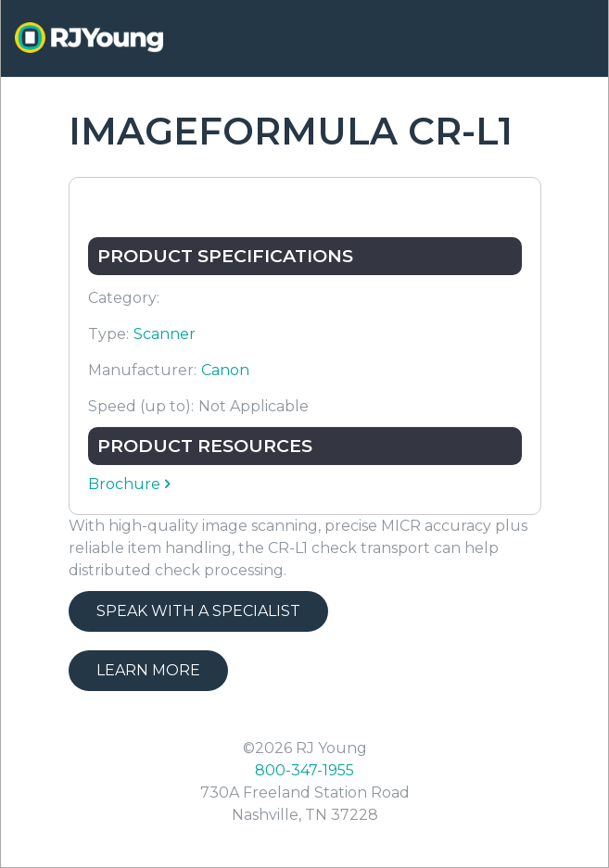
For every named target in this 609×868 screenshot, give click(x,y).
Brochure (124, 484)
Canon (225, 370)
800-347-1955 (304, 770)
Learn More (148, 670)
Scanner (165, 334)
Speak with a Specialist (198, 611)
